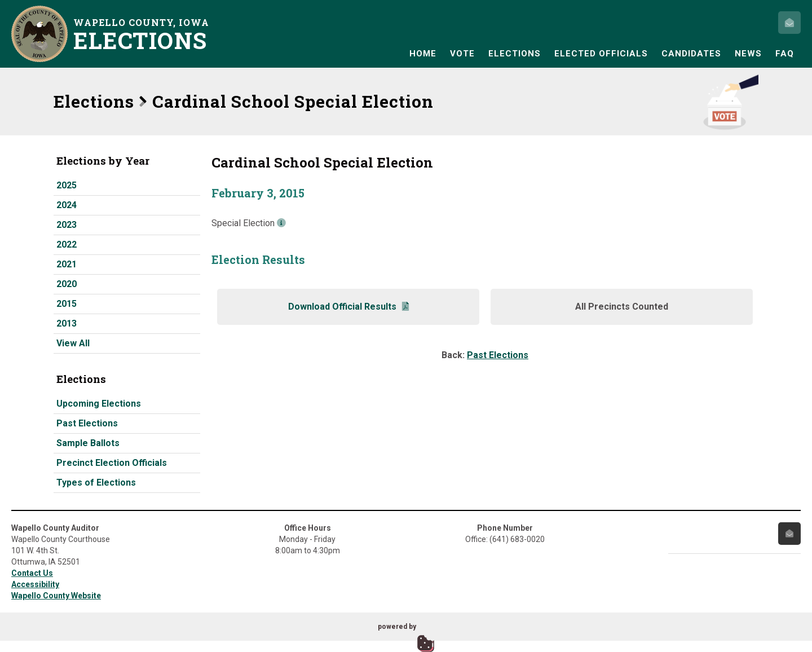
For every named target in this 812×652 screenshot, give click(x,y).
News (748, 54)
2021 (67, 264)
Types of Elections (96, 483)
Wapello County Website (56, 596)
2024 (67, 205)
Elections (515, 54)
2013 (67, 323)
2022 (67, 244)
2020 (67, 284)
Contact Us (32, 573)
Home (423, 54)
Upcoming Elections (99, 404)
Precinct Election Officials (112, 463)
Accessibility (35, 584)
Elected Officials (601, 54)
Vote (462, 54)
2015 (67, 304)
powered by (397, 627)
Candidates (691, 54)
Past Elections (87, 423)
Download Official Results (348, 307)
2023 (67, 225)
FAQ (785, 54)
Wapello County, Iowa (144, 34)
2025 (67, 185)
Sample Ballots (88, 443)
